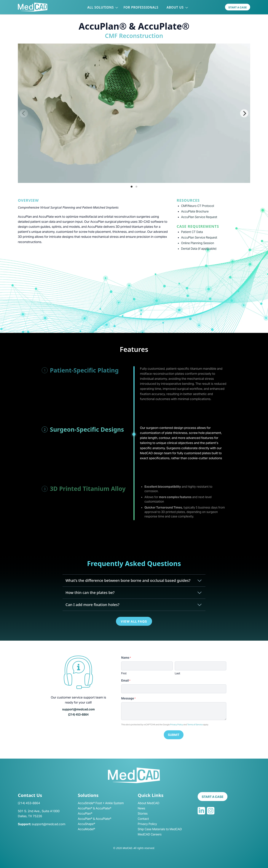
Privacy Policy (177, 725)
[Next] (244, 113)
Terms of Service (195, 725)
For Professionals (141, 7)
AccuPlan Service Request (199, 217)
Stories (143, 814)
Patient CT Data (192, 232)
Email (126, 681)
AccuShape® (86, 824)
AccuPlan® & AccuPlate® (95, 808)
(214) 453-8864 (78, 715)
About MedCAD (149, 803)
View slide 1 (132, 187)
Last (177, 673)
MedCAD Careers (150, 834)
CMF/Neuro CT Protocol (198, 206)
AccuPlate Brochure (195, 211)
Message (128, 698)
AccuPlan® (85, 814)
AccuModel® (86, 829)
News (141, 808)
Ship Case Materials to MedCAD (160, 829)
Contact (143, 819)
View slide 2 (136, 187)
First (124, 673)
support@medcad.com (78, 709)
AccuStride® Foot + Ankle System (101, 803)
